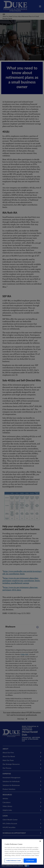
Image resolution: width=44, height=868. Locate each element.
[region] (23, 852)
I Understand (30, 861)
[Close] (40, 841)
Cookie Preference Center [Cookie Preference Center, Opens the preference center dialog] (13, 861)
